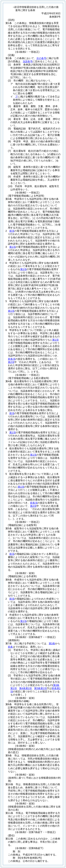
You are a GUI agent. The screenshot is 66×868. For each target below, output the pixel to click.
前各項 (12, 359)
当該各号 (28, 61)
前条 (10, 647)
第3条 (52, 643)
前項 (12, 231)
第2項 (11, 362)
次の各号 (41, 58)
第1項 (12, 247)
